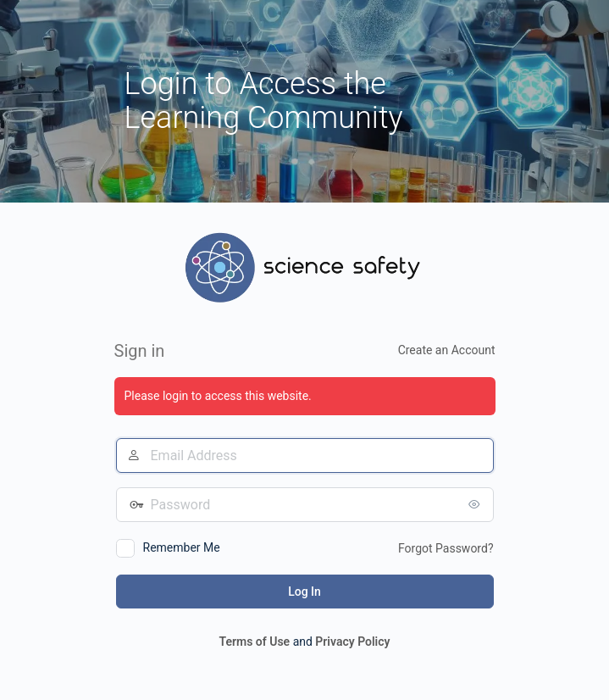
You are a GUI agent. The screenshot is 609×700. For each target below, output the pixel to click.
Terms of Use (254, 642)
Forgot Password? (446, 548)
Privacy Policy (352, 642)
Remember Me (182, 547)
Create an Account (447, 350)
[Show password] (477, 504)
